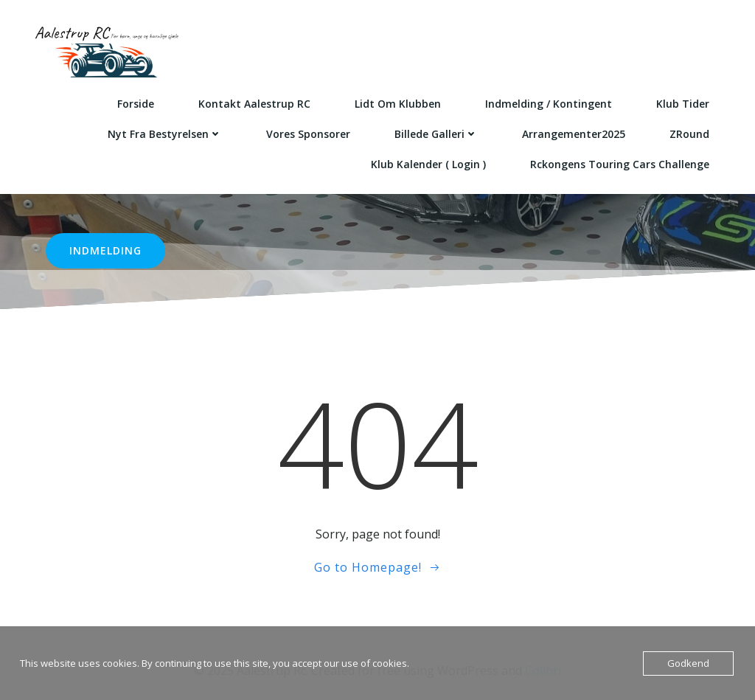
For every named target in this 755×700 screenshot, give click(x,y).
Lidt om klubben (398, 104)
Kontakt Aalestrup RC (254, 104)
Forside (136, 104)
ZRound (689, 134)
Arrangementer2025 (574, 134)
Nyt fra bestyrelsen (165, 134)
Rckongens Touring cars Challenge (620, 164)
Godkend (688, 663)
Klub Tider (683, 104)
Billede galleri (436, 134)
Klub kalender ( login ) (428, 164)
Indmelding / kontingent (549, 104)
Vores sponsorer (308, 134)
